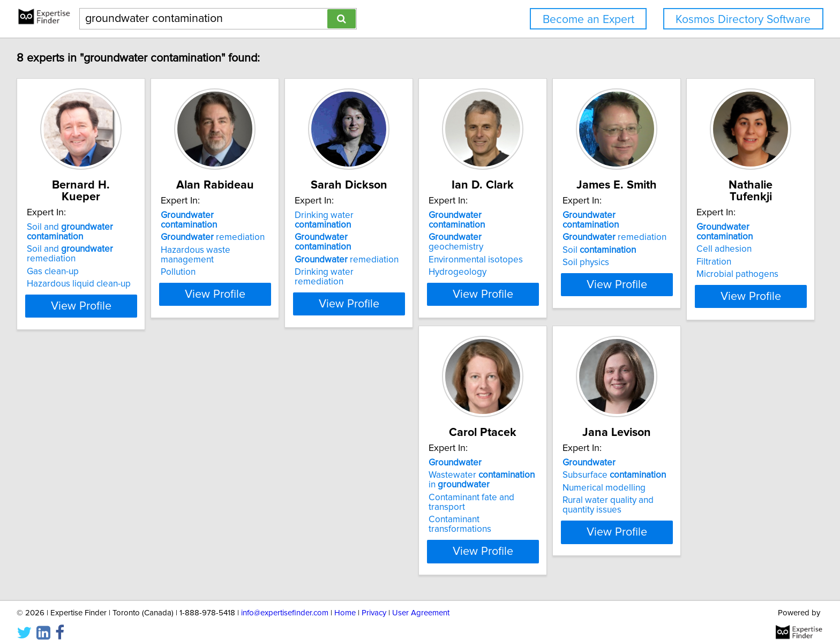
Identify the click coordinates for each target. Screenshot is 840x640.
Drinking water (408, 215)
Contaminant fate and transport (251, 495)
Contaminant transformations (247, 508)
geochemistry (565, 228)
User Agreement (421, 601)
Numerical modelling (391, 486)
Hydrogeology (539, 253)
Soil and (72, 220)
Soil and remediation (72, 242)
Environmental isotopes (558, 240)
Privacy (374, 601)
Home (345, 601)
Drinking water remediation (405, 253)
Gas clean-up (54, 260)
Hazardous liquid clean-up (80, 272)
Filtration (46, 486)
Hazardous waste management (252, 240)
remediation (241, 228)
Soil (708, 240)
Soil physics (695, 253)
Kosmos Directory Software (743, 20)
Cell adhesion (56, 473)
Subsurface (402, 473)
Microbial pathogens (69, 498)
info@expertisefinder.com (285, 601)
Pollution (207, 253)
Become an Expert (588, 20)
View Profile (96, 294)
